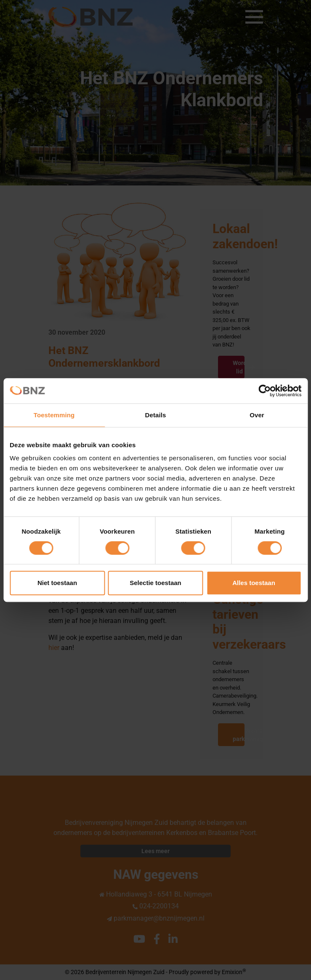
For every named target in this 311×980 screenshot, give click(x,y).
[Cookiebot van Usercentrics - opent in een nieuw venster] (264, 391)
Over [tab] (257, 415)
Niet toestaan (57, 583)
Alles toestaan (254, 583)
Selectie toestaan (155, 583)
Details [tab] (156, 415)
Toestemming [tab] (54, 415)
